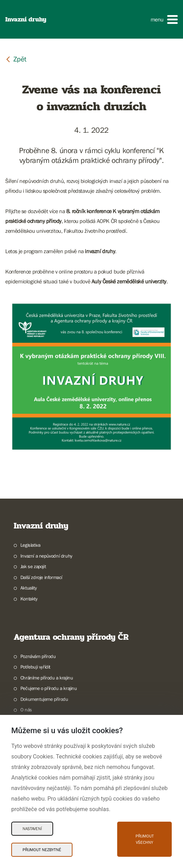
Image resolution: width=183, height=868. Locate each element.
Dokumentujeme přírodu (44, 699)
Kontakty (29, 599)
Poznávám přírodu (38, 656)
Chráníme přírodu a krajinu (47, 678)
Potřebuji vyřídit (35, 667)
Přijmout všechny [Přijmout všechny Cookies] (145, 839)
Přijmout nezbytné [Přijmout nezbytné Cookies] (42, 850)
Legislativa (30, 545)
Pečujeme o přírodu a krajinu (49, 688)
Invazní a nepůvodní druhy (46, 556)
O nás (26, 710)
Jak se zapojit (33, 566)
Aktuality (29, 588)
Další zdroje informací (41, 577)
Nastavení (32, 829)
